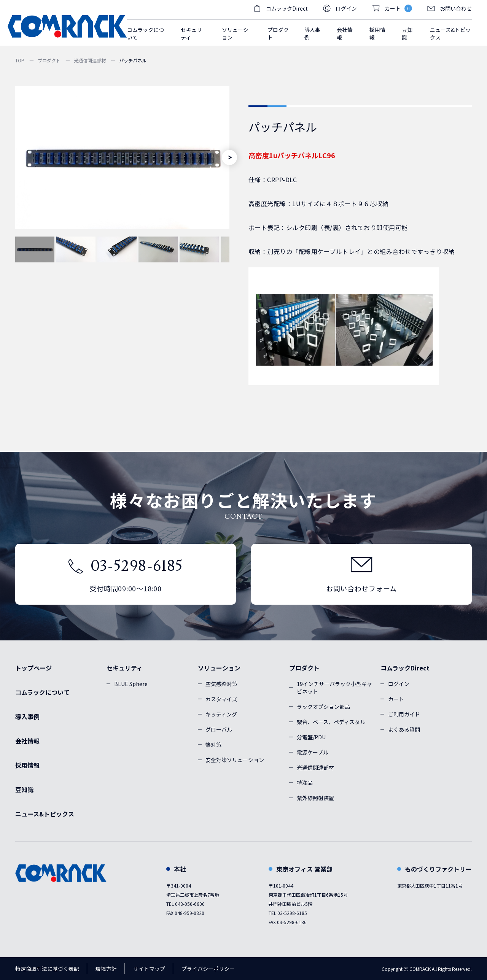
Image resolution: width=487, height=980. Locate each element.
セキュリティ (125, 668)
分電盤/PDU (311, 737)
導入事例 (312, 33)
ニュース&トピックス (450, 33)
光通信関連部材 (90, 60)
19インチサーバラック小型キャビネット (334, 688)
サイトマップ (149, 969)
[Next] (229, 157)
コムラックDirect (405, 668)
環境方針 (106, 969)
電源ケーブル (313, 752)
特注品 (305, 783)
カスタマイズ (221, 699)
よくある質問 (404, 729)
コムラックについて (146, 33)
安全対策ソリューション (235, 760)
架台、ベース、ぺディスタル (331, 722)
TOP (20, 60)
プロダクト (49, 60)
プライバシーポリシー (208, 969)
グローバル (219, 729)
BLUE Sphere (131, 684)
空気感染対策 (221, 684)
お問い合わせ (450, 8)
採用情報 (377, 33)
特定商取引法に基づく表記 (47, 969)
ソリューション (219, 668)
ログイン (340, 8)
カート (396, 699)
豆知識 (407, 33)
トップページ (33, 668)
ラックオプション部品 (323, 707)
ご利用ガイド (404, 714)
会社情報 (345, 33)
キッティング (221, 714)
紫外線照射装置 (315, 798)
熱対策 (213, 745)
